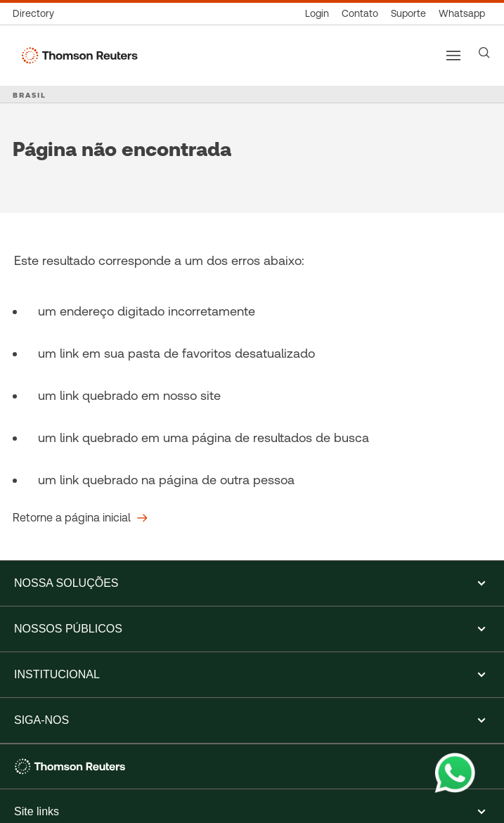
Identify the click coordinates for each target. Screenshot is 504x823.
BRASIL (30, 95)
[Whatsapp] (462, 14)
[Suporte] (408, 14)
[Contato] (360, 14)
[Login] (317, 14)
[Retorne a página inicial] (80, 518)
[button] (252, 583)
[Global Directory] (37, 14)
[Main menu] (453, 56)
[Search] (484, 53)
